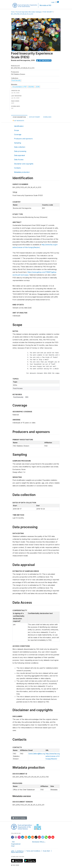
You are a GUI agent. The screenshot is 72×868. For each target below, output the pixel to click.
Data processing (20, 151)
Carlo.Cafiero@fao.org (37, 754)
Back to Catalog (19, 818)
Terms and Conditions (33, 851)
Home (13, 12)
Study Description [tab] (19, 117)
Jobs (13, 851)
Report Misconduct (17, 852)
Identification (19, 126)
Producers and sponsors (23, 139)
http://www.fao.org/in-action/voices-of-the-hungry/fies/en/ (54, 756)
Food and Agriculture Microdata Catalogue (29, 12)
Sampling (18, 143)
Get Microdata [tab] (18, 121)
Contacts (17, 168)
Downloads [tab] (47, 117)
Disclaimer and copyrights (24, 164)
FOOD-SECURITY (48, 12)
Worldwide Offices (38, 842)
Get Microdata (44, 60)
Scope (17, 130)
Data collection (20, 147)
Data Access (19, 160)
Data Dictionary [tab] (35, 117)
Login (53, 2)
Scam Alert (46, 851)
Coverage (18, 134)
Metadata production (22, 172)
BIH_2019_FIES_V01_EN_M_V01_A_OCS (22, 14)
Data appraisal (19, 155)
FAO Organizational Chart (16, 844)
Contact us (20, 851)
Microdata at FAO (45, 5)
